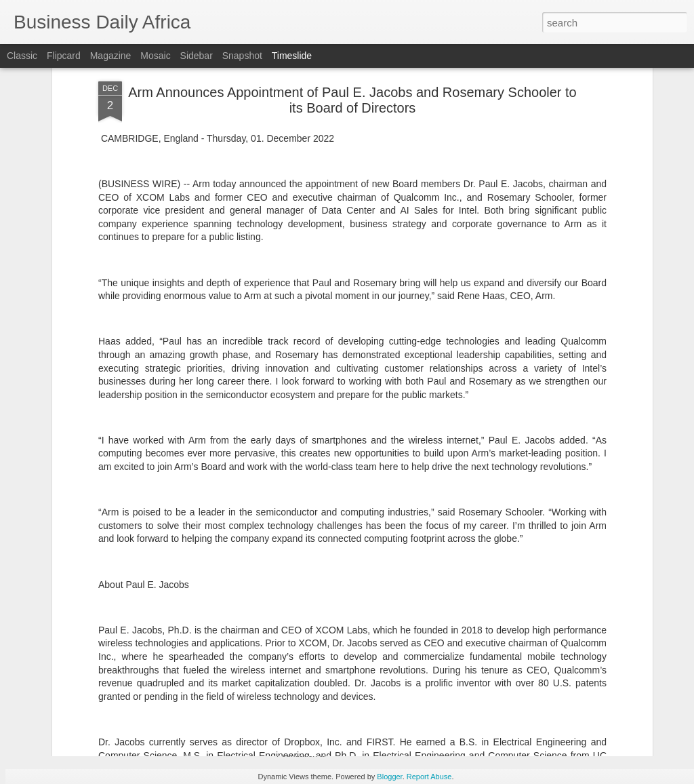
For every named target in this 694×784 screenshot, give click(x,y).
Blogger (389, 777)
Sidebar (197, 56)
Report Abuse (429, 777)
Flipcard (64, 56)
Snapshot (242, 56)
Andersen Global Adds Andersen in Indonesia (575, 674)
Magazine (111, 56)
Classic (22, 56)
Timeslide (292, 56)
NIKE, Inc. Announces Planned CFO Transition (403, 563)
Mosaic (155, 56)
